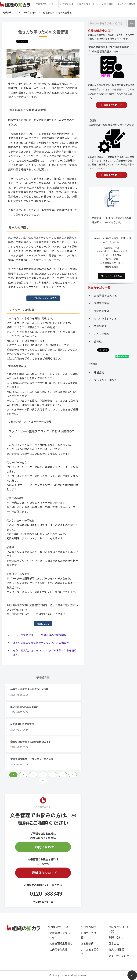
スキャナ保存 (102, 334)
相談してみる (43, 624)
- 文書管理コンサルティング (60, 935)
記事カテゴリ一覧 (86, 4)
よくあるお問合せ (126, 4)
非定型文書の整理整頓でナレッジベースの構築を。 (42, 643)
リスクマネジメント (105, 318)
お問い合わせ (44, 847)
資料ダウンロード (44, 873)
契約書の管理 (102, 311)
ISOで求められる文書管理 (24, 707)
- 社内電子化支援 (58, 949)
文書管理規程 (102, 303)
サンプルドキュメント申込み (43, 298)
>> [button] (43, 780)
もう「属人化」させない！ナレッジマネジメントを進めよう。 (45, 652)
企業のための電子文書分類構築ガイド (31, 742)
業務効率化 (100, 326)
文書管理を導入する (105, 295)
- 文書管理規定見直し (60, 943)
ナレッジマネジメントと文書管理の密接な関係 (40, 635)
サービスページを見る (112, 276)
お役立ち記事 (67, 4)
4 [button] (43, 775)
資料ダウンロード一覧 (119, 929)
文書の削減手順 (17, 366)
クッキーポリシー (119, 955)
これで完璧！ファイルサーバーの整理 (30, 422)
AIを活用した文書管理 (22, 724)
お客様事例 (108, 4)
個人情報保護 (116, 949)
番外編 (98, 341)
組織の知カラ (10, 12)
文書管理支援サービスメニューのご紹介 (32, 759)
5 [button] (53, 775)
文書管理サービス (45, 4)
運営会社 (99, 372)
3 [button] (33, 775)
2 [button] (23, 775)
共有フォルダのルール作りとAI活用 (29, 689)
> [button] (73, 775)
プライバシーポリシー (107, 380)
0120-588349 (46, 893)
